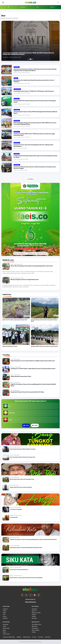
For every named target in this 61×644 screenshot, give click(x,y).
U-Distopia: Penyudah (16, 509)
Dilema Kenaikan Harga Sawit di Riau (21, 376)
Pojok (4, 626)
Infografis (34, 609)
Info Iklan (41, 637)
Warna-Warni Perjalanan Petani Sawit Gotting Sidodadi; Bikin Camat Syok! (32, 266)
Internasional (6, 634)
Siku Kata (34, 626)
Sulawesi (5, 609)
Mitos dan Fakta (36, 613)
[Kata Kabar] (30, 3)
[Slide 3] (33, 59)
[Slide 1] (28, 59)
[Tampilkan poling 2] (30, 430)
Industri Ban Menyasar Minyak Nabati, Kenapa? (23, 449)
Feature (34, 616)
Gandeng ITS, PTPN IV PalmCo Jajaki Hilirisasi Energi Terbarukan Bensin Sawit (33, 369)
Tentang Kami (27, 637)
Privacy (34, 637)
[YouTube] (35, 595)
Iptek (4, 630)
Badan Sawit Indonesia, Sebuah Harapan (21, 487)
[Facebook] (22, 595)
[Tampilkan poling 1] (29, 430)
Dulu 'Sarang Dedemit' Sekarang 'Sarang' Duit (23, 457)
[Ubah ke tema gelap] (58, 3)
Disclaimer (48, 637)
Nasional (5, 618)
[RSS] (39, 595)
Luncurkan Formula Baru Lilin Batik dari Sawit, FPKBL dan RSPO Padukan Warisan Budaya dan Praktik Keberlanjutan (28, 54)
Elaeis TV (53, 7)
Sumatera (34, 618)
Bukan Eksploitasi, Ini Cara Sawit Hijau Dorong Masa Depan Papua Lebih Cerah (33, 361)
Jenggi (34, 632)
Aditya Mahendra (31, 602)
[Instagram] (26, 595)
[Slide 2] (30, 59)
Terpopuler (23, 7)
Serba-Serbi (6, 628)
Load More (31, 179)
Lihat (35, 425)
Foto (38, 7)
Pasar (4, 613)
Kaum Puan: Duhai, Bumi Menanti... (19, 570)
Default (34, 615)
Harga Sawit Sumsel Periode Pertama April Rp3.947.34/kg (27, 392)
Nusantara (6, 625)
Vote (26, 425)
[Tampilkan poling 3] (32, 430)
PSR (4, 615)
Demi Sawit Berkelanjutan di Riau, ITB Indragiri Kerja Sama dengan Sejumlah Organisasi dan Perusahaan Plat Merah (35, 70)
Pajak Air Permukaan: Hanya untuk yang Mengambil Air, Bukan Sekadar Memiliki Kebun (33, 539)
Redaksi (19, 637)
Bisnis (4, 632)
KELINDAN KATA (36, 625)
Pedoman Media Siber (9, 637)
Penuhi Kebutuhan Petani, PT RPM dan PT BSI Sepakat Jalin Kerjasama (34, 91)
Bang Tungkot (36, 630)
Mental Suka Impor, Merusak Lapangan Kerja (22, 479)
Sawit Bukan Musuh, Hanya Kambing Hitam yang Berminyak (26, 547)
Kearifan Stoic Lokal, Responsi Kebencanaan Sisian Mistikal (26, 578)
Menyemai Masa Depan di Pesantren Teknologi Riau (44, 346)
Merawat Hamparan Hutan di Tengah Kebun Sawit (25, 280)
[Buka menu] (3, 3)
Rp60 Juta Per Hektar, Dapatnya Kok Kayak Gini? (15, 320)
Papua (5, 611)
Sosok (5, 616)
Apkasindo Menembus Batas (10, 346)
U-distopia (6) (14, 517)
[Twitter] (30, 595)
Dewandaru (35, 628)
